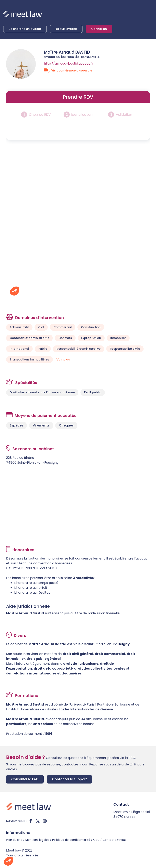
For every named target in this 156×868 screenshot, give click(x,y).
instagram (45, 821)
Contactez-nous (114, 840)
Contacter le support (69, 779)
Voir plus (63, 359)
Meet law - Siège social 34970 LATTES (132, 814)
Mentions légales (37, 840)
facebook (31, 821)
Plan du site (14, 840)
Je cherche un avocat (25, 29)
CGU (96, 840)
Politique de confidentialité (71, 840)
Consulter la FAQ (25, 779)
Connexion (99, 29)
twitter (38, 821)
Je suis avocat (66, 29)
